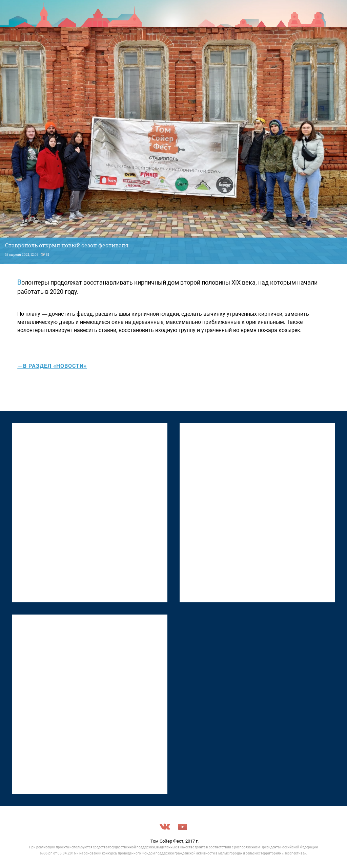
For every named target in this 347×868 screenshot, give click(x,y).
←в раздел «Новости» (52, 366)
